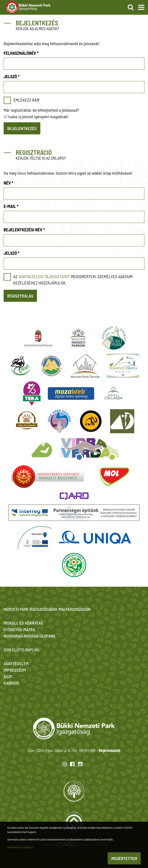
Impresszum (109, 750)
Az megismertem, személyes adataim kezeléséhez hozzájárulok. (73, 280)
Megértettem (124, 858)
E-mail (11, 206)
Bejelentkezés (22, 128)
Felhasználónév (21, 53)
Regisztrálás (20, 296)
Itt (6, 117)
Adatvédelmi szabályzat (20, 847)
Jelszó (12, 76)
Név (8, 183)
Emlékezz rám (26, 100)
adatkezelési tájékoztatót (44, 276)
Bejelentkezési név (24, 230)
